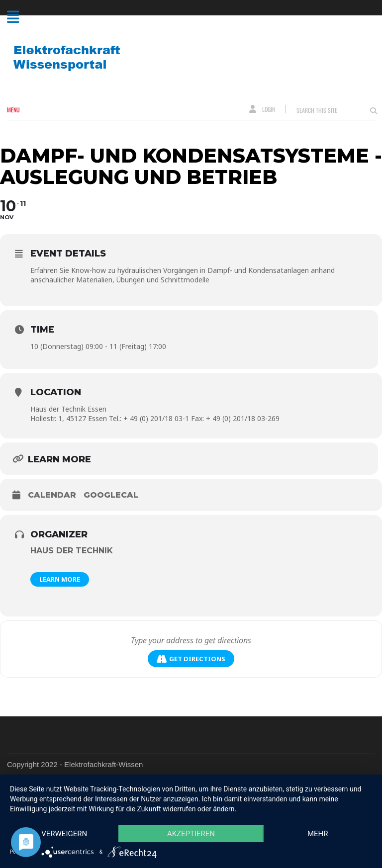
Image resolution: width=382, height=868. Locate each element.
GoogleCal (111, 495)
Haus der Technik (72, 551)
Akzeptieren (191, 834)
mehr (318, 834)
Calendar (52, 495)
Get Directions (191, 659)
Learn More (60, 579)
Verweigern (64, 834)
